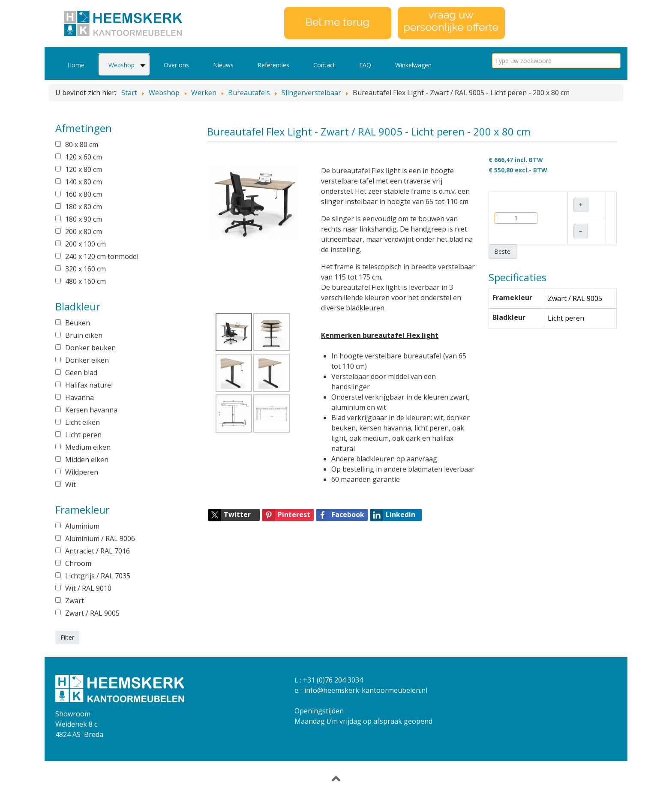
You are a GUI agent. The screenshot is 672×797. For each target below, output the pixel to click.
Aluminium (82, 526)
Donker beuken (90, 348)
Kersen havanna (91, 410)
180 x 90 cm (84, 219)
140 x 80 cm (84, 182)
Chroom (78, 563)
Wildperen (82, 472)
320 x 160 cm (85, 269)
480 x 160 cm (85, 281)
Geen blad (81, 373)
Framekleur (512, 298)
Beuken (78, 323)
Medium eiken (88, 447)
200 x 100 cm (85, 244)
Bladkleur (509, 317)
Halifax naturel (89, 385)
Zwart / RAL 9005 (92, 613)
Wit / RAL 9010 (88, 588)
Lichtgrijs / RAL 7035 (98, 576)
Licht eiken (82, 422)
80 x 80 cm (82, 144)
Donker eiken (87, 360)
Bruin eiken (84, 335)
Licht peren (83, 435)
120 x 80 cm (84, 169)
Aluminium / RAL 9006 (100, 538)
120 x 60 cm (84, 157)
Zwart (75, 601)
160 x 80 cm (84, 194)
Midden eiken (87, 460)
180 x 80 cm (84, 207)
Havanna (79, 397)
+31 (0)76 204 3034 (333, 680)
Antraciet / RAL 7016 (97, 551)
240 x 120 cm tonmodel (102, 256)
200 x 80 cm (84, 232)
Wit (70, 484)
